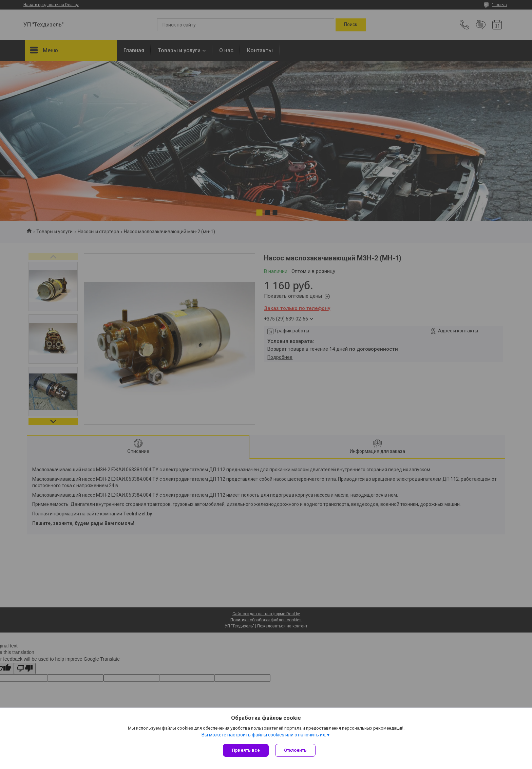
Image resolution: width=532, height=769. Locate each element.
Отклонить (296, 750)
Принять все (246, 750)
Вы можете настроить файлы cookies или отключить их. (264, 735)
